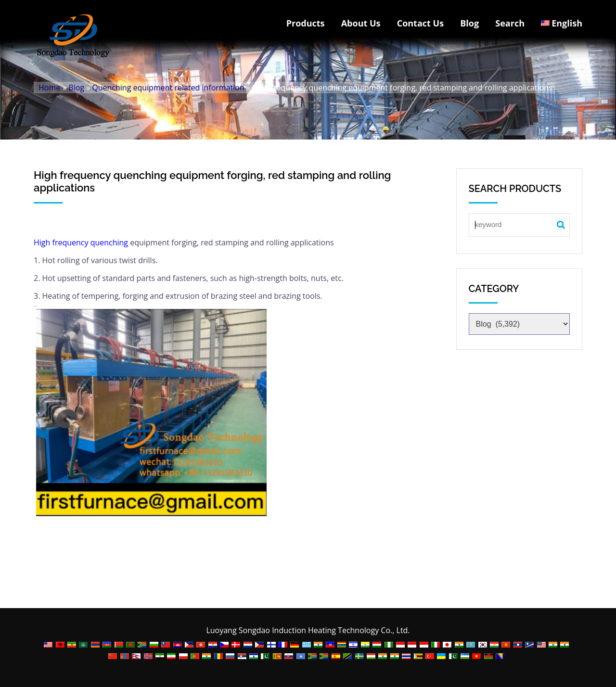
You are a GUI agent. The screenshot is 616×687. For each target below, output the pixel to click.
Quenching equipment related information (168, 88)
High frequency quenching (81, 242)
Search (510, 23)
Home (49, 88)
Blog (469, 23)
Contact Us (420, 23)
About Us (361, 23)
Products (306, 23)
